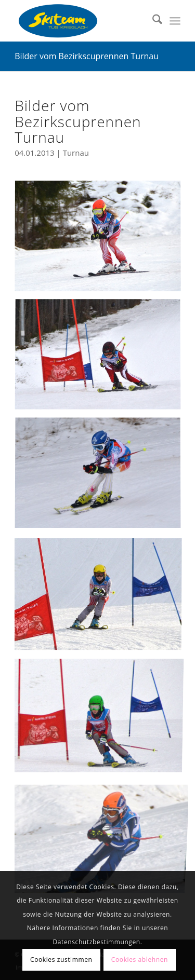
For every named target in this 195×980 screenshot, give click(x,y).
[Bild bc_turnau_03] (102, 715)
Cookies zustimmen (61, 959)
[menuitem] (152, 21)
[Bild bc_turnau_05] (102, 241)
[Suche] (152, 21)
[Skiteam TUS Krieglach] (81, 21)
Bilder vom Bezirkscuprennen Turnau (87, 56)
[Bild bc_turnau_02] (102, 478)
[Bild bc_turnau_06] (102, 834)
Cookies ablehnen (140, 959)
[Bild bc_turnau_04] (102, 597)
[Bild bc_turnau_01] (102, 359)
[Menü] (175, 21)
